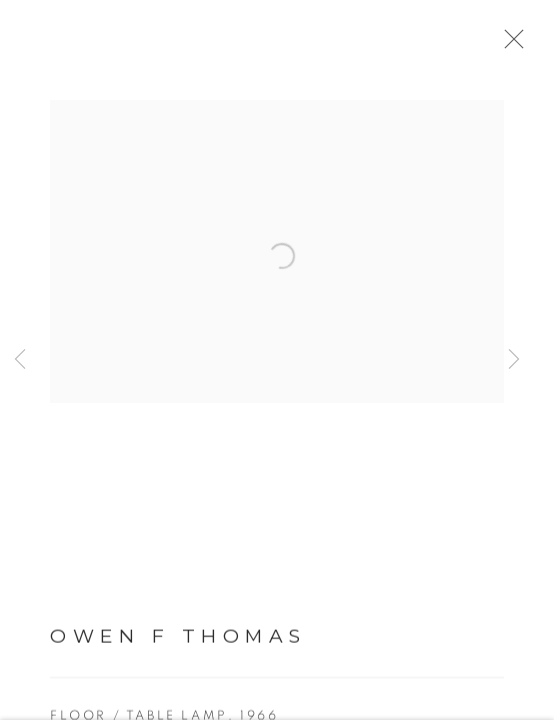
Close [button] (516, 45)
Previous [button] (20, 360)
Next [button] (514, 360)
